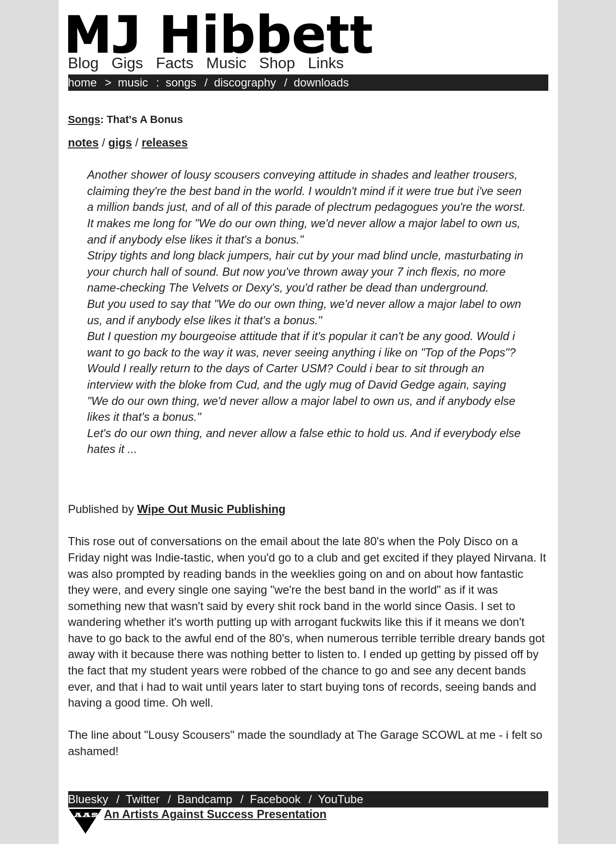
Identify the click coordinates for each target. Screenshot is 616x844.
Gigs (127, 63)
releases (165, 142)
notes (84, 142)
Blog (84, 63)
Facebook (275, 799)
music (133, 82)
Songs (84, 119)
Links (326, 63)
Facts (175, 63)
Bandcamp (205, 799)
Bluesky (88, 799)
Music (227, 63)
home (83, 82)
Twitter (143, 799)
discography (245, 82)
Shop (277, 63)
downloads (321, 82)
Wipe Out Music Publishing (211, 509)
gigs (120, 142)
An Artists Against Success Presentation (216, 814)
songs (181, 82)
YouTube (340, 799)
